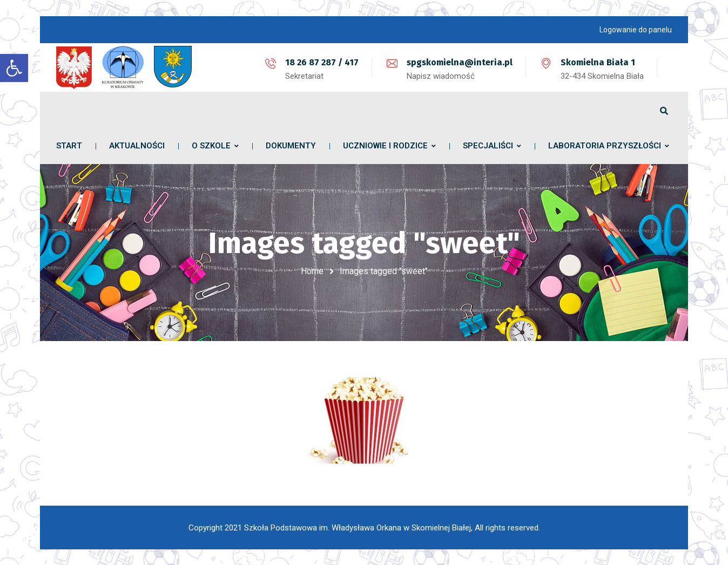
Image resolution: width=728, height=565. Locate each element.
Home (312, 271)
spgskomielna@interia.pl (460, 62)
